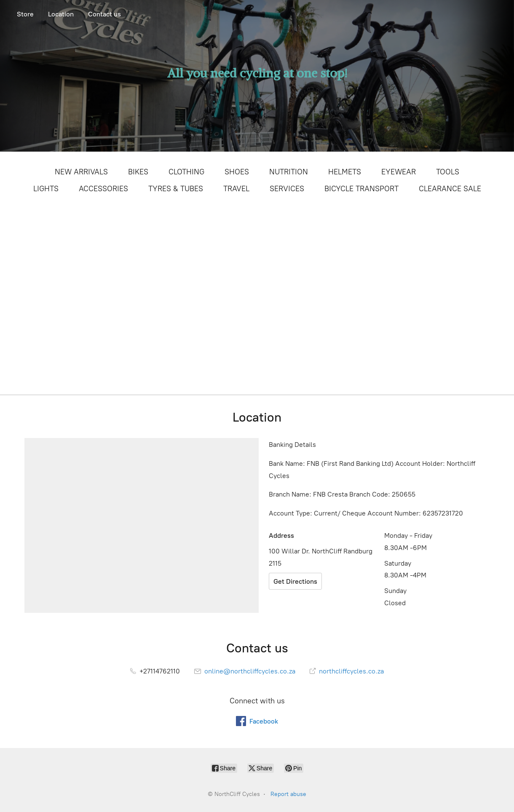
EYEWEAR (399, 172)
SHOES (237, 172)
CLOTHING (186, 172)
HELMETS (345, 172)
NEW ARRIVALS (81, 172)
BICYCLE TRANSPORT (361, 189)
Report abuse (288, 794)
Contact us (104, 14)
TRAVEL (236, 189)
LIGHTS (46, 189)
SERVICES (287, 189)
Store (25, 14)
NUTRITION (289, 172)
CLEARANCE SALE (450, 189)
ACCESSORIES (103, 189)
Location (61, 14)
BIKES (138, 172)
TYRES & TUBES (176, 189)
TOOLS (448, 172)
